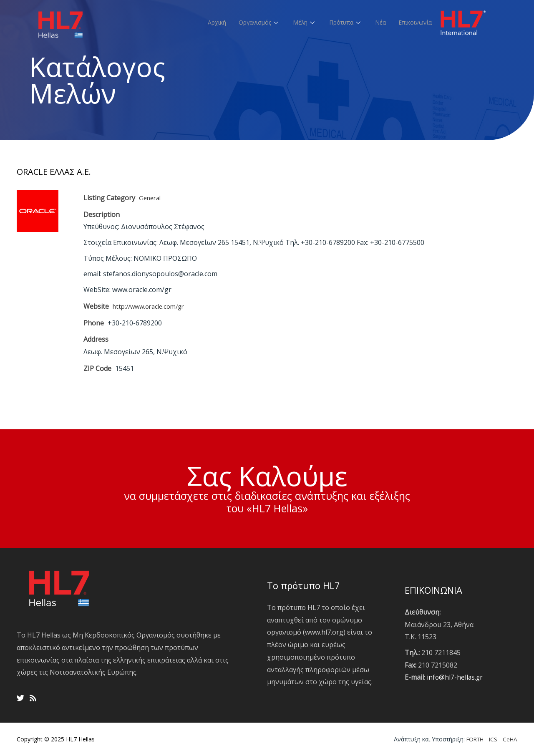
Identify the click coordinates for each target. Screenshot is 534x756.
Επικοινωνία (413, 22)
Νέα (377, 22)
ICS (492, 739)
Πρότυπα (340, 22)
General (151, 198)
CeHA (510, 739)
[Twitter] (20, 698)
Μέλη (297, 22)
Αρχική (206, 22)
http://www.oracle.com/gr (152, 306)
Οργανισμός (250, 22)
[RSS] (33, 698)
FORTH (473, 739)
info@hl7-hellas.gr (455, 677)
